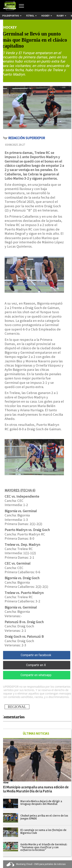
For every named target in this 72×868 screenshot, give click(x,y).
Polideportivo (12, 16)
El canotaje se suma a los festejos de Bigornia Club (43, 831)
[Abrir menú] (21, 6)
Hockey (47, 16)
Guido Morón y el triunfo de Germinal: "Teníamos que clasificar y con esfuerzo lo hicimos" (44, 847)
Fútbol (31, 16)
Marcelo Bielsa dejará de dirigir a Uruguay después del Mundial (41, 803)
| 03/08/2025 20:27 (14, 145)
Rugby (61, 16)
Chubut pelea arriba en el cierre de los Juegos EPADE (44, 817)
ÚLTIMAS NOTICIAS (36, 734)
